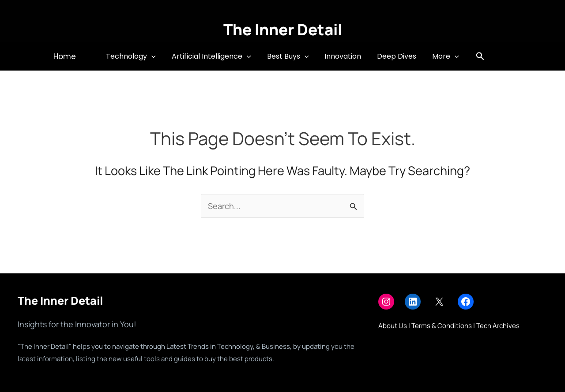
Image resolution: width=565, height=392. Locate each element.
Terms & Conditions (442, 326)
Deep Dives (394, 56)
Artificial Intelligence (214, 56)
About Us (393, 326)
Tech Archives (498, 326)
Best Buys (289, 56)
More (441, 56)
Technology (135, 56)
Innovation (342, 56)
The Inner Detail (283, 30)
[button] (70, 57)
